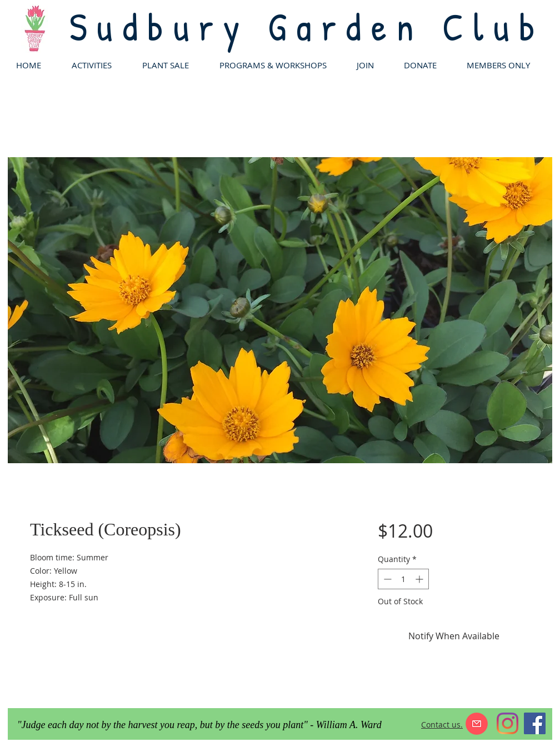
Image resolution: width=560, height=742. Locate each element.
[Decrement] (386, 579)
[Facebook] (535, 723)
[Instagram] (507, 723)
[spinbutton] (403, 579)
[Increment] (420, 579)
